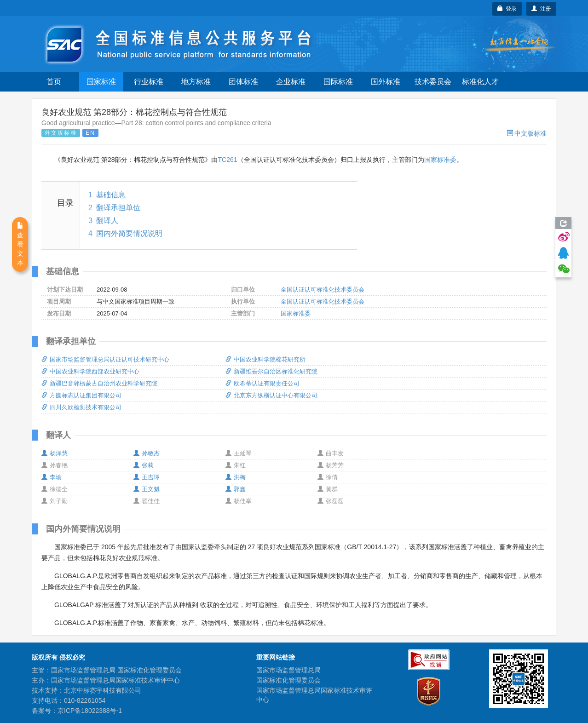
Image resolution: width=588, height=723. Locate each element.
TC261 (227, 160)
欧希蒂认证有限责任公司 (262, 383)
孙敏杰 (147, 453)
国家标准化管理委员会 (288, 680)
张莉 (144, 465)
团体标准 (243, 82)
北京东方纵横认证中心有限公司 (271, 395)
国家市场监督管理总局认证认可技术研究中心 (105, 359)
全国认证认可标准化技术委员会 (323, 290)
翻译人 (107, 221)
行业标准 (149, 82)
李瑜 (52, 477)
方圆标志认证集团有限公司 (81, 395)
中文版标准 (527, 133)
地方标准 (196, 82)
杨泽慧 (55, 453)
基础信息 (111, 195)
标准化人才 (480, 82)
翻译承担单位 (118, 208)
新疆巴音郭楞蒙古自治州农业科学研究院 (99, 383)
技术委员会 (433, 82)
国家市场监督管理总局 (288, 670)
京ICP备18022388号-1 (90, 711)
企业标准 (291, 82)
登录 (507, 9)
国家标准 (101, 82)
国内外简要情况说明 (129, 233)
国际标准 (338, 82)
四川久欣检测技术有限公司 (81, 407)
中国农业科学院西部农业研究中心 (90, 371)
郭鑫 (236, 489)
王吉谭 (147, 477)
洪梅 (236, 477)
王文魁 (147, 489)
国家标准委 (440, 160)
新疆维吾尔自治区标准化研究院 (271, 371)
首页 (54, 82)
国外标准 (386, 82)
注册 (541, 9)
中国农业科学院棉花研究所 (265, 359)
